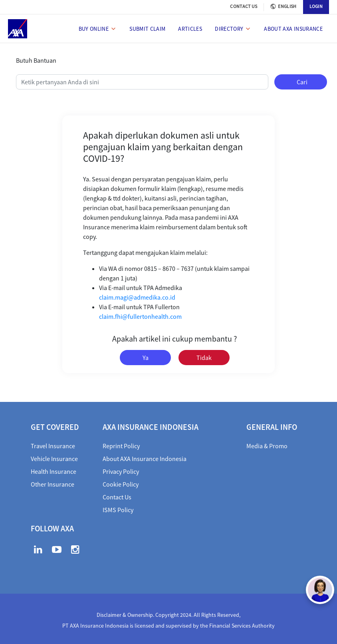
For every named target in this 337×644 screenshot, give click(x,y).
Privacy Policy (121, 471)
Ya (146, 358)
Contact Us (117, 497)
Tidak (204, 358)
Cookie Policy (121, 484)
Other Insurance (53, 484)
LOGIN (316, 6)
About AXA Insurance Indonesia (145, 459)
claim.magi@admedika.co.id (137, 297)
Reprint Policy (121, 446)
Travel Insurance (53, 446)
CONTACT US (244, 6)
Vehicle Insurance (54, 459)
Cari (302, 82)
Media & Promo (267, 446)
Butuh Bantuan (36, 60)
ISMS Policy (118, 510)
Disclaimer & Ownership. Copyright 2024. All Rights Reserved (168, 615)
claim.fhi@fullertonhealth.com (140, 316)
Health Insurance (54, 471)
